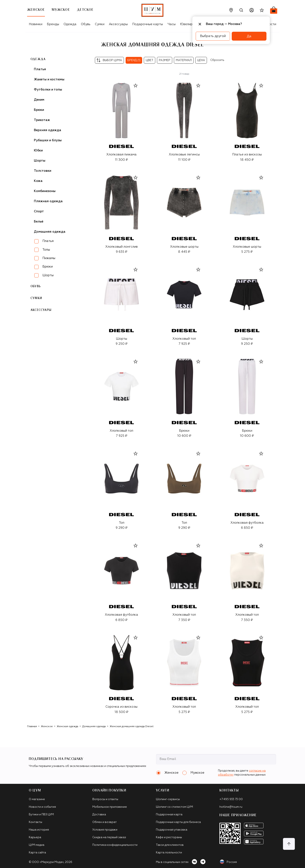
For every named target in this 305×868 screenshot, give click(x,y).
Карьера (35, 837)
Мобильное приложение (110, 807)
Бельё (39, 222)
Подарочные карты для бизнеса (178, 822)
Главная (32, 727)
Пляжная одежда (48, 201)
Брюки (39, 110)
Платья (40, 69)
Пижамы (49, 258)
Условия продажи (105, 830)
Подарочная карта (169, 815)
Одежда (70, 24)
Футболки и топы (48, 90)
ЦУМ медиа (37, 845)
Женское (47, 727)
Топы (46, 250)
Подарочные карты (148, 24)
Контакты (35, 822)
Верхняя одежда (48, 130)
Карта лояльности (169, 853)
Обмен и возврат (105, 822)
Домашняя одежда (94, 727)
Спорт (39, 211)
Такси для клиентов (170, 845)
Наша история (39, 830)
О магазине (37, 799)
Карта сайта (37, 853)
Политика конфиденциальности (115, 845)
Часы (172, 24)
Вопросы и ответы (105, 799)
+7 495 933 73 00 (231, 799)
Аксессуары (118, 24)
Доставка (99, 815)
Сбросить (217, 60)
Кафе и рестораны (169, 837)
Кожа (38, 181)
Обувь (86, 24)
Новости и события (42, 807)
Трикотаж (42, 120)
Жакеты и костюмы (49, 79)
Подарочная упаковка (172, 830)
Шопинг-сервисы (168, 799)
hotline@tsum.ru (231, 807)
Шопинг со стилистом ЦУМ (174, 807)
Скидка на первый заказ (109, 837)
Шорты (40, 161)
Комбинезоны (45, 191)
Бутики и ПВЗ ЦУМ (41, 815)
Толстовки (43, 171)
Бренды (53, 24)
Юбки (38, 150)
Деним (39, 100)
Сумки (100, 24)
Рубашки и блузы (48, 140)
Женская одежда (67, 727)
